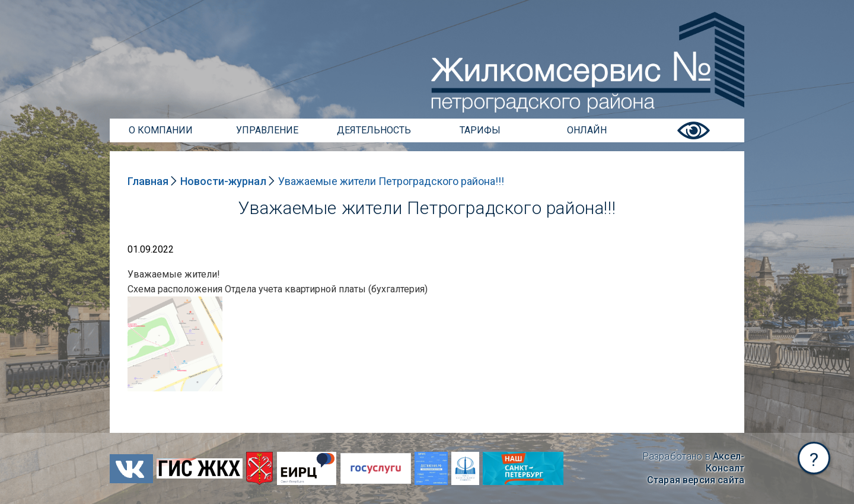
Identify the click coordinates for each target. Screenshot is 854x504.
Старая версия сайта (696, 480)
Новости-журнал (223, 181)
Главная (148, 181)
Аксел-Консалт (725, 462)
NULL (139, 302)
